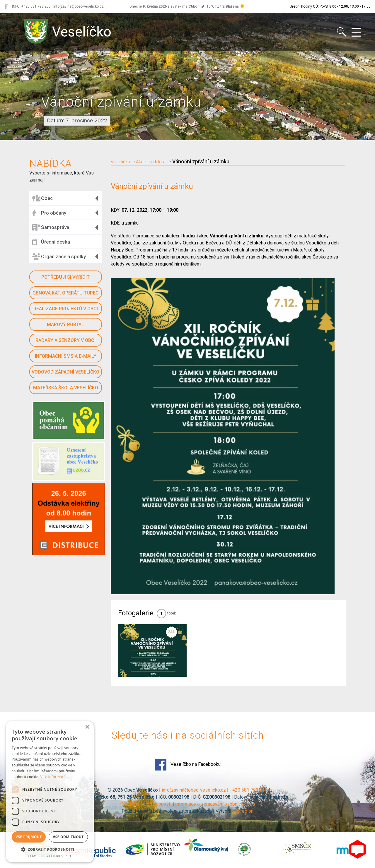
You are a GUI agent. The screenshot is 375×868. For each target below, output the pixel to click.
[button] (50, 849)
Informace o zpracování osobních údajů (215, 804)
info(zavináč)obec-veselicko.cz (194, 790)
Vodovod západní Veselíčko (65, 372)
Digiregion (243, 811)
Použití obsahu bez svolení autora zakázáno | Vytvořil (177, 811)
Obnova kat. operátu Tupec (66, 293)
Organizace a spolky (59, 256)
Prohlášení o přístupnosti (146, 804)
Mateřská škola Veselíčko (66, 388)
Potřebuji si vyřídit (65, 277)
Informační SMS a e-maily (66, 356)
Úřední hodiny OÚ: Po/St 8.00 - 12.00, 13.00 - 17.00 (330, 6)
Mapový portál (65, 325)
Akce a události (156, 162)
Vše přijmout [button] (29, 837)
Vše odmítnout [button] (68, 837)
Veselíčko (122, 162)
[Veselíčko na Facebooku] (6, 6)
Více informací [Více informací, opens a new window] (53, 777)
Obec (42, 198)
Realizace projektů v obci (66, 309)
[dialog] (50, 792)
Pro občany (49, 213)
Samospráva (51, 227)
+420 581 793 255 (249, 790)
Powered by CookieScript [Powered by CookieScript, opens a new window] (50, 856)
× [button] (87, 727)
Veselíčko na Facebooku (188, 765)
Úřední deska (51, 242)
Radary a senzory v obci (65, 340)
